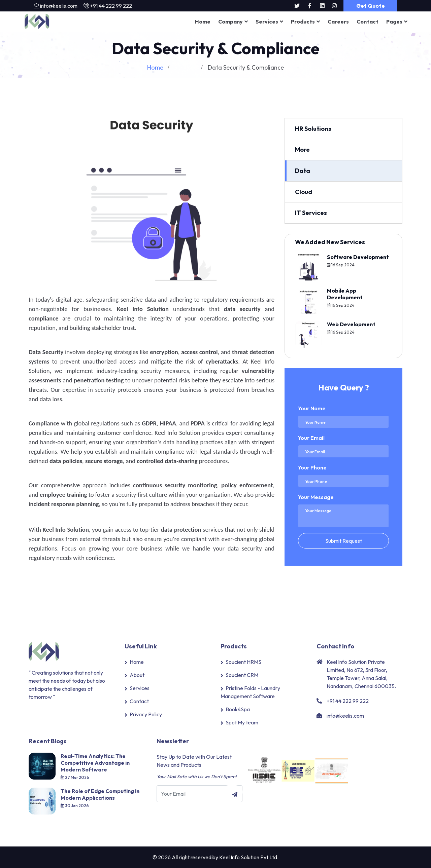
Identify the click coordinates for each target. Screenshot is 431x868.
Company (230, 22)
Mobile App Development (345, 294)
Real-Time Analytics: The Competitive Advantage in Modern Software (95, 763)
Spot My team (242, 722)
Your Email (311, 438)
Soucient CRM (242, 675)
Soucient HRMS (243, 662)
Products (303, 22)
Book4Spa (238, 709)
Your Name (312, 408)
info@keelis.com (59, 6)
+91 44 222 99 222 (111, 6)
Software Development (358, 257)
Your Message (316, 497)
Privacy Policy (146, 714)
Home (203, 22)
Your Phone (312, 467)
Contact (368, 22)
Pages (394, 22)
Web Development (351, 324)
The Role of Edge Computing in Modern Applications (100, 794)
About (137, 675)
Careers (338, 22)
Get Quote (371, 6)
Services (267, 22)
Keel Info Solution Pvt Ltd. (249, 857)
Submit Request (344, 540)
